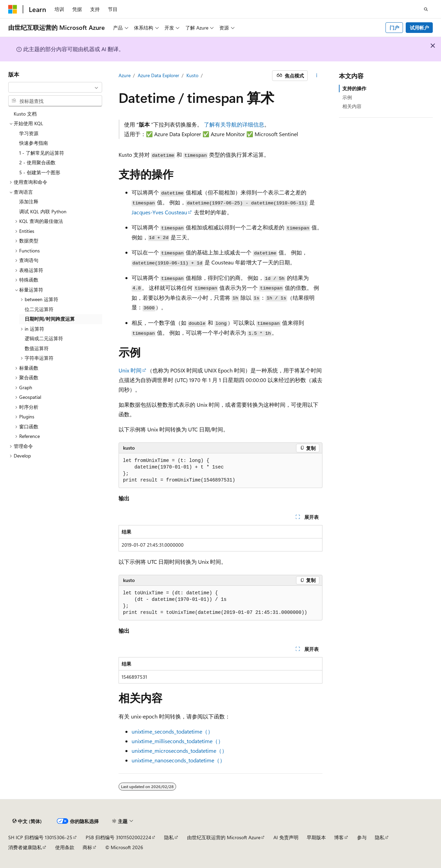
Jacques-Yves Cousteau (159, 212)
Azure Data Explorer (158, 75)
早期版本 (316, 837)
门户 (394, 28)
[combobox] (55, 87)
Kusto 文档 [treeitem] (25, 114)
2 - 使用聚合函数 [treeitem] (37, 162)
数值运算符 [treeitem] (37, 348)
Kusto (192, 75)
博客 (339, 837)
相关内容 (352, 106)
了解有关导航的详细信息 (234, 124)
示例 (347, 97)
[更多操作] (316, 76)
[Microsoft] (13, 9)
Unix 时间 (130, 370)
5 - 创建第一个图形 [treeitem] (40, 172)
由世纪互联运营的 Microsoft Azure (224, 837)
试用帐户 (419, 28)
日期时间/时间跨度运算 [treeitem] (50, 319)
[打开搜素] (426, 9)
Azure (125, 75)
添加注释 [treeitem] (29, 201)
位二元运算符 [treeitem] (39, 309)
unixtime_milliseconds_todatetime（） (177, 741)
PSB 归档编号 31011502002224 (118, 837)
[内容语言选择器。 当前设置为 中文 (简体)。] (27, 821)
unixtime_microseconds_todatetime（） (179, 751)
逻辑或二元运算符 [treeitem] (44, 338)
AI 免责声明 (286, 837)
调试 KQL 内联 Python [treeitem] (43, 211)
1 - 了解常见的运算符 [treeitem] (42, 153)
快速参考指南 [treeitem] (34, 143)
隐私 (169, 837)
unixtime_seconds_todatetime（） (172, 731)
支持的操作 (354, 88)
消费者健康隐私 (25, 847)
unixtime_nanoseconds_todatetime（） (178, 760)
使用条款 (65, 847)
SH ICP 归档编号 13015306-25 (40, 837)
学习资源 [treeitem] (29, 133)
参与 (362, 837)
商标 (87, 847)
